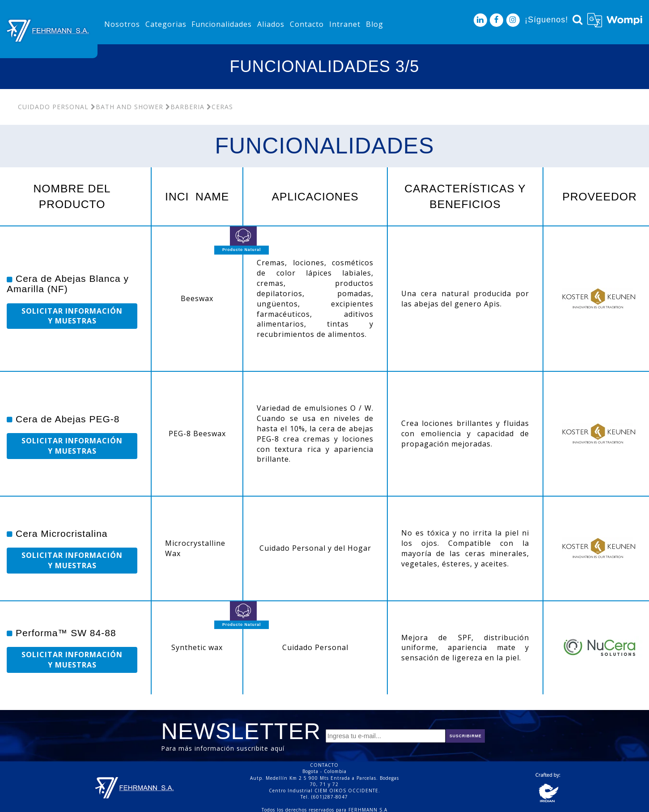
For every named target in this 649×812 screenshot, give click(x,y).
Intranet (345, 24)
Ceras (220, 107)
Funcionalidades (222, 24)
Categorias (166, 24)
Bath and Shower (127, 107)
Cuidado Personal (53, 107)
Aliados (271, 24)
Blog (375, 24)
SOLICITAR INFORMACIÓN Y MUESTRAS (72, 316)
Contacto (307, 24)
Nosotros (122, 24)
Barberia (185, 107)
